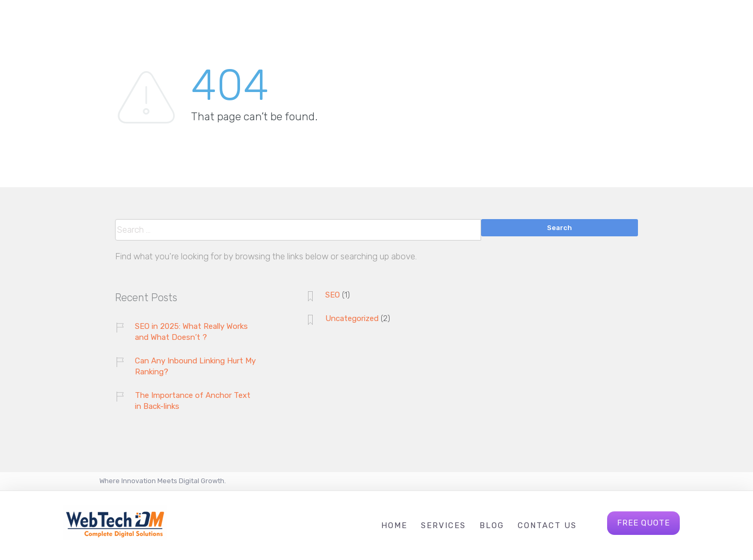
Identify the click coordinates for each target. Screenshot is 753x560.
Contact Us (547, 525)
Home (394, 525)
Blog (492, 525)
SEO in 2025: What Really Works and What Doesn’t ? (191, 332)
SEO (333, 295)
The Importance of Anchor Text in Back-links (193, 401)
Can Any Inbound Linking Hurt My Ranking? (195, 366)
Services (443, 525)
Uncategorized (352, 318)
